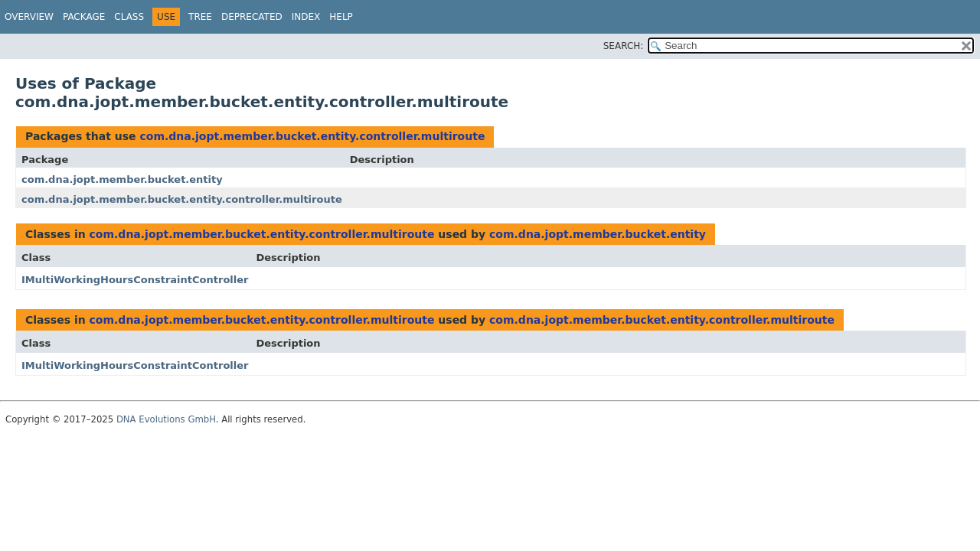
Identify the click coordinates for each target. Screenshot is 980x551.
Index (306, 17)
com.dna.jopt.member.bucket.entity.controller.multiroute (312, 136)
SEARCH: (624, 46)
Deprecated (252, 17)
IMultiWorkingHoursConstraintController (135, 280)
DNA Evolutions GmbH (166, 419)
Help (341, 17)
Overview (29, 17)
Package (84, 17)
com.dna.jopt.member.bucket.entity (122, 179)
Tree (200, 17)
